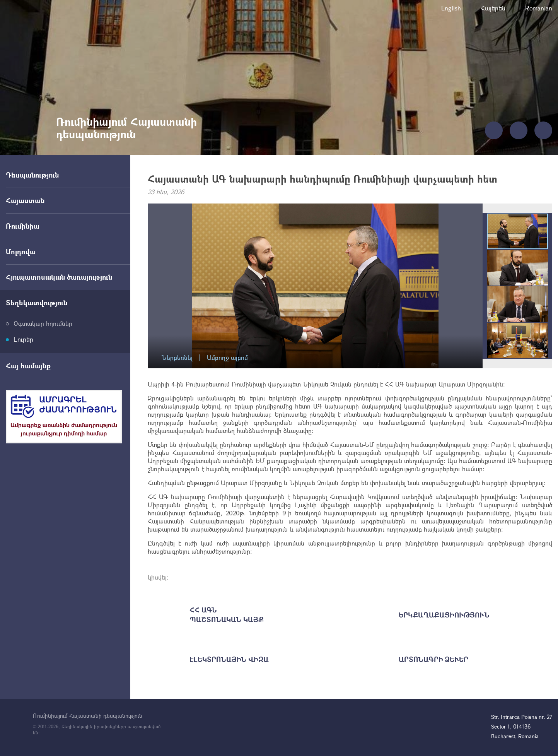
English (451, 8)
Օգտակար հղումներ (43, 323)
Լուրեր (23, 339)
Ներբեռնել (177, 358)
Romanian (539, 8)
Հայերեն (493, 8)
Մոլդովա (21, 251)
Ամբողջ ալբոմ (227, 358)
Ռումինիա (23, 226)
